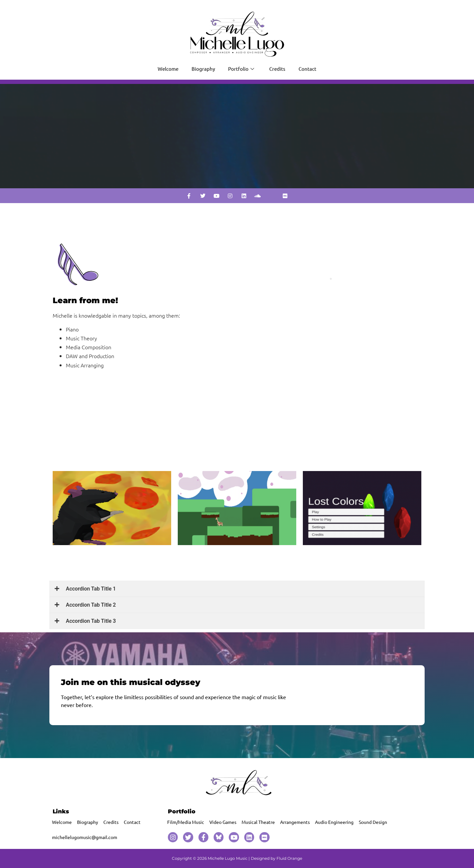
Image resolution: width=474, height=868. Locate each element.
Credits (277, 69)
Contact (307, 69)
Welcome (168, 69)
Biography (203, 69)
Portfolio (241, 69)
